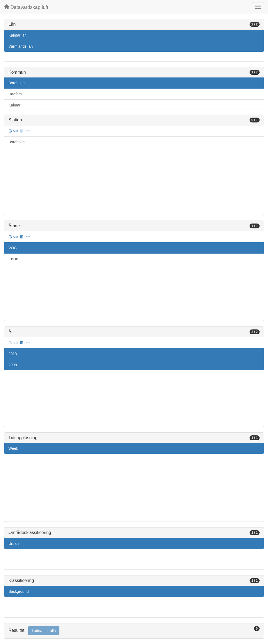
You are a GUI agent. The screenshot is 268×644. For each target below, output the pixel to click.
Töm (25, 237)
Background (19, 591)
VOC (12, 248)
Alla (13, 131)
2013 (13, 354)
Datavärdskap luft (26, 7)
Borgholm (17, 83)
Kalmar (14, 105)
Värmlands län (21, 46)
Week (13, 448)
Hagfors (15, 94)
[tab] (134, 631)
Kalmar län (17, 35)
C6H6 (13, 259)
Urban (14, 543)
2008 (13, 365)
